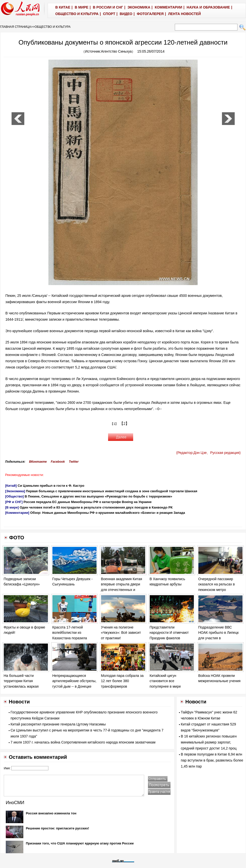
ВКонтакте (38, 462)
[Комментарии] (17, 513)
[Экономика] (15, 491)
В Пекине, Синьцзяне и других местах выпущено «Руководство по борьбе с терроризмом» (98, 496)
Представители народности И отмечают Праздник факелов (169, 633)
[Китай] (11, 486)
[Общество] (15, 496)
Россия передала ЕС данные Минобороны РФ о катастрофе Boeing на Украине (88, 502)
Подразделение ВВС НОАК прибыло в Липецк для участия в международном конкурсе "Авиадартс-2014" (219, 638)
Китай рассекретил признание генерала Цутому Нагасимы (58, 724)
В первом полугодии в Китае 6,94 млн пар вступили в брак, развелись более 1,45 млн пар (212, 760)
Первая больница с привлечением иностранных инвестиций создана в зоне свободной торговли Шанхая (111, 491)
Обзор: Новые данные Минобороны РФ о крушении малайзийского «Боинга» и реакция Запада (108, 513)
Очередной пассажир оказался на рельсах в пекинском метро (217, 584)
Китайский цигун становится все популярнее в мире (165, 681)
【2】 (124, 423)
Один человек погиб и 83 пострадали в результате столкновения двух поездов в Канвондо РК (96, 507)
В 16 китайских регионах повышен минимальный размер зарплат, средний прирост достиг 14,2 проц (209, 742)
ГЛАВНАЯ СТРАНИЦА (16, 27)
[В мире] (12, 507)
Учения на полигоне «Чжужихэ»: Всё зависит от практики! (121, 633)
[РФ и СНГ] (14, 502)
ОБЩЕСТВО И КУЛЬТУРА (53, 27)
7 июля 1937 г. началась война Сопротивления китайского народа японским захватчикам (83, 742)
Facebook (58, 462)
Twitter (74, 462)
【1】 (114, 424)
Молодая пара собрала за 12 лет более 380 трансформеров (122, 681)
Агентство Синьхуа (116, 51)
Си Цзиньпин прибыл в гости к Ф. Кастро (51, 486)
